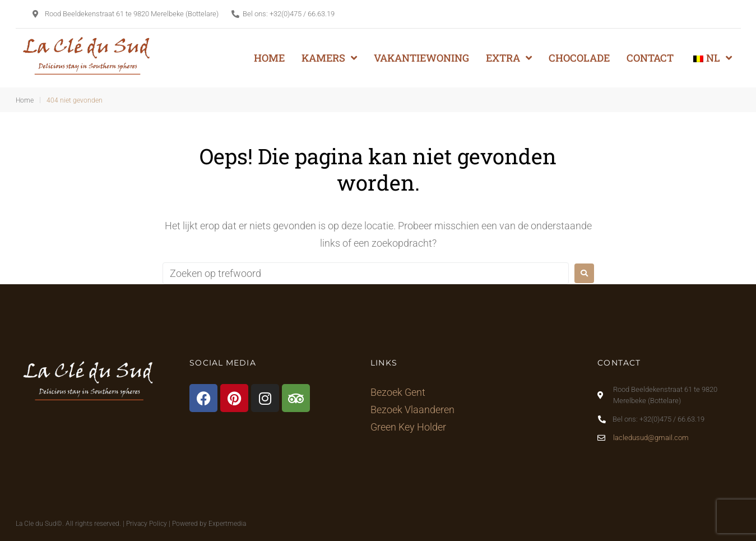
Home (25, 100)
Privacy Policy (147, 524)
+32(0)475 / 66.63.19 (302, 14)
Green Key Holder (408, 427)
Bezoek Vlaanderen (412, 410)
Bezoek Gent (398, 392)
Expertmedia (227, 524)
